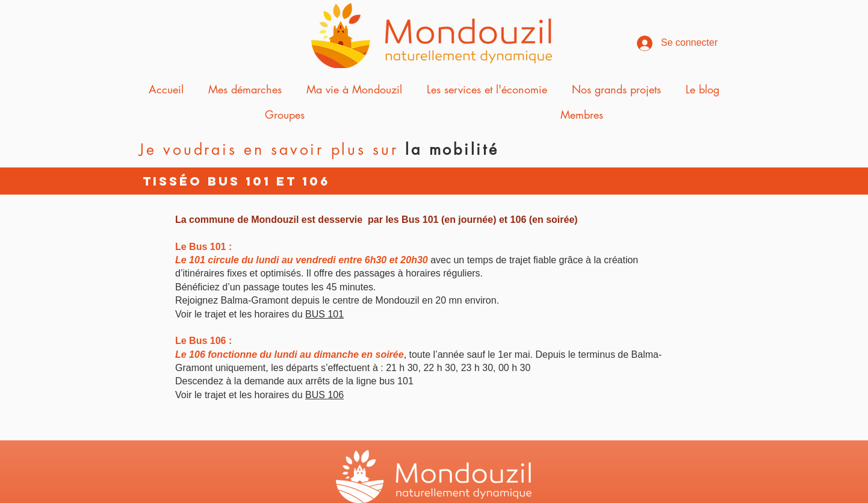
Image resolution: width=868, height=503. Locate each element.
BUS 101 (324, 314)
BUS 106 (324, 395)
